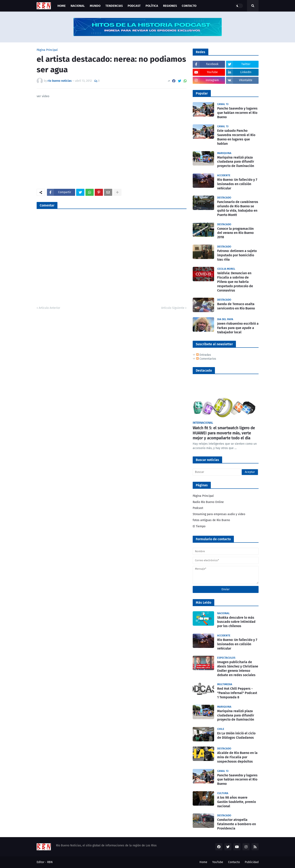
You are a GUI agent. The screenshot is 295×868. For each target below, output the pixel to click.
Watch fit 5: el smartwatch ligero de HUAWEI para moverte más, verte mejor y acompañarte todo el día (224, 433)
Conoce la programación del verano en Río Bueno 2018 (235, 233)
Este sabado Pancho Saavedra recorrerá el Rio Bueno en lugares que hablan (236, 137)
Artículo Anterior (49, 308)
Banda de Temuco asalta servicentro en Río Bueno (236, 306)
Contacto (234, 862)
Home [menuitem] (62, 6)
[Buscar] (226, 472)
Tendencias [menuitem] (114, 6)
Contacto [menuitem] (189, 6)
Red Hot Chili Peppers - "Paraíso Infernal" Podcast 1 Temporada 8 (237, 693)
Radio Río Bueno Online (208, 502)
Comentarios (206, 359)
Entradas (204, 355)
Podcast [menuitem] (134, 6)
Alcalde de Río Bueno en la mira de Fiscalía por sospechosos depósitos (237, 757)
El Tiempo (199, 526)
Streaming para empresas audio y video (219, 514)
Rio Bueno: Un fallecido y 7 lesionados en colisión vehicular (237, 184)
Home (203, 862)
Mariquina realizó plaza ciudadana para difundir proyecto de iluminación (236, 162)
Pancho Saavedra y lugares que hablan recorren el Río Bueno (237, 113)
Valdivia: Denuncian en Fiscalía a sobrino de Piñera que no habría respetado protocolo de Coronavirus (235, 282)
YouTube (218, 862)
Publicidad (252, 862)
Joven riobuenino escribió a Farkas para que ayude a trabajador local (238, 328)
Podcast (198, 508)
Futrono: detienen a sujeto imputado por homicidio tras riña (237, 255)
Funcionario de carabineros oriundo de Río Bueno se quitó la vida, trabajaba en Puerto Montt (238, 208)
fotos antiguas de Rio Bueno (211, 520)
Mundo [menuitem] (95, 6)
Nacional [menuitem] (78, 6)
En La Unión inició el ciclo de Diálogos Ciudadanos (236, 735)
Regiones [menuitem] (170, 6)
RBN (50, 862)
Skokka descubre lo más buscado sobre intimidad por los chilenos (236, 622)
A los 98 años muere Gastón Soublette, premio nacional (237, 802)
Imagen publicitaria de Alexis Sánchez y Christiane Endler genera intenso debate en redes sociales (238, 668)
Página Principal (47, 50)
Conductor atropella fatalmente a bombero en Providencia (237, 824)
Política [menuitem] (152, 6)
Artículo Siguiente (173, 308)
